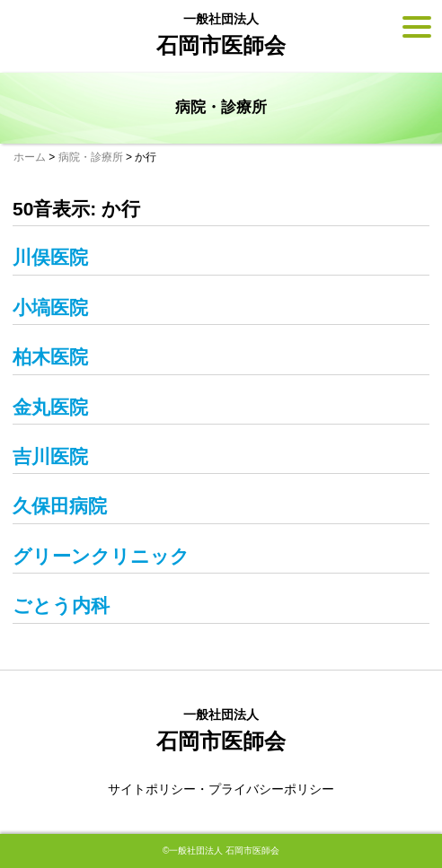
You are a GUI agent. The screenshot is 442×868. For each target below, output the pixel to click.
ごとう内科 (61, 605)
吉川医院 (50, 456)
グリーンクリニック (101, 556)
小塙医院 (50, 307)
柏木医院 (50, 357)
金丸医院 (50, 407)
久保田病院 (60, 506)
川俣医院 (50, 257)
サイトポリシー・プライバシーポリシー (221, 789)
